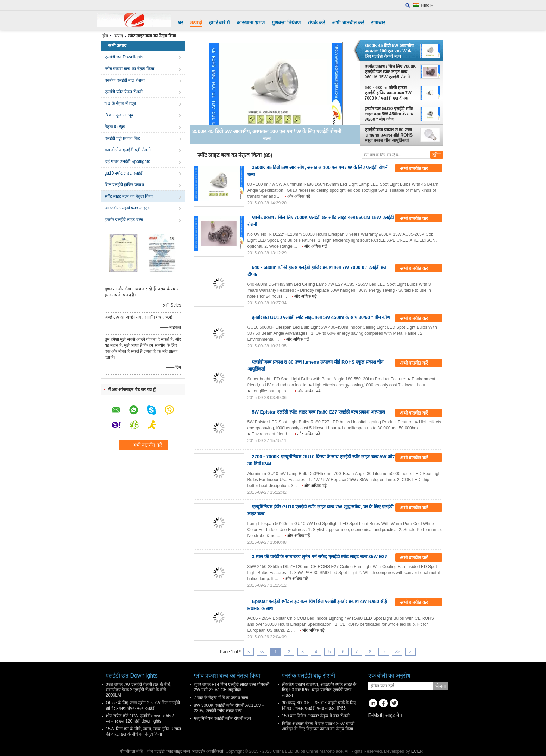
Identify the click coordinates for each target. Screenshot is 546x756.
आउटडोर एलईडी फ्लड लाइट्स (127, 208)
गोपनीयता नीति (131, 751)
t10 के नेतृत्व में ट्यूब (120, 103)
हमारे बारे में (219, 23)
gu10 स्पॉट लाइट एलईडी (124, 173)
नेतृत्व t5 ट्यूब (115, 127)
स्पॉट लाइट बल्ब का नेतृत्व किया (129, 196)
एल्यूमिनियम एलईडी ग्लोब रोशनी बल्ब (222, 718)
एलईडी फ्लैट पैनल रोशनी (124, 92)
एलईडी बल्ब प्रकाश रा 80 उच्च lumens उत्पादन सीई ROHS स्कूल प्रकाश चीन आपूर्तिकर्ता (389, 135)
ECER (417, 751)
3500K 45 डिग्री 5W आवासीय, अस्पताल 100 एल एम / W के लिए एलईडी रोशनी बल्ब (390, 51)
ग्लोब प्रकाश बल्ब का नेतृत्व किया (130, 69)
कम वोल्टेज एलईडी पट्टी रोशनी (128, 150)
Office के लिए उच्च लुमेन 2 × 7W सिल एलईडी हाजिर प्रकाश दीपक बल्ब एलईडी (143, 705)
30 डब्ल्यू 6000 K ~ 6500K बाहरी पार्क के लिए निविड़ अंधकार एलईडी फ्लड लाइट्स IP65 (319, 705)
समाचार (378, 23)
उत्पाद (118, 36)
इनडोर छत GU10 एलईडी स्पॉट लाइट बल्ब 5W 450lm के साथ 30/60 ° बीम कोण (389, 114)
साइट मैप (394, 715)
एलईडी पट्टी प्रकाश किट (122, 138)
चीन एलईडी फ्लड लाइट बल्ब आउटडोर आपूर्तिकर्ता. (186, 751)
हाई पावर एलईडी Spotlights (127, 162)
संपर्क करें (316, 23)
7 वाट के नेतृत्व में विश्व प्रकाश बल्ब (221, 698)
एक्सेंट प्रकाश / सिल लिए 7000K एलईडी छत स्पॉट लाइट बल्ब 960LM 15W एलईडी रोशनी (390, 72)
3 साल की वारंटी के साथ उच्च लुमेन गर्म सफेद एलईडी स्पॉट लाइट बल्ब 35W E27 (320, 557)
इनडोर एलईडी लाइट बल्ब (124, 220)
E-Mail (375, 715)
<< (262, 652)
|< (249, 652)
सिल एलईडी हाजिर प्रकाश (124, 185)
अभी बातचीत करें (348, 23)
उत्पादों (196, 23)
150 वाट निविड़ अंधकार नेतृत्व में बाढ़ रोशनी (316, 716)
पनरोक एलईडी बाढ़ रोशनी (125, 80)
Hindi (427, 5)
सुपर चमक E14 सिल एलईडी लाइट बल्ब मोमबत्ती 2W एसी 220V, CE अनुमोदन (232, 687)
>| (410, 652)
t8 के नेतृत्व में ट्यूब (119, 115)
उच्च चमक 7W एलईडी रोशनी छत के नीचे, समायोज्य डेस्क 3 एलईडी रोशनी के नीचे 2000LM (139, 690)
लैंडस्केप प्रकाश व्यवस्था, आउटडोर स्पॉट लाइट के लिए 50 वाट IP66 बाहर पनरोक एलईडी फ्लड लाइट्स (319, 690)
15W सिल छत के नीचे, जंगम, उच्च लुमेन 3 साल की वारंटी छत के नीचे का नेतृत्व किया (143, 732)
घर (181, 23)
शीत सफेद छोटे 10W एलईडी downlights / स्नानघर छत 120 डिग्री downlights (140, 719)
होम (105, 36)
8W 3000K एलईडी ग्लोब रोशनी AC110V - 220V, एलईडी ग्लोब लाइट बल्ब (229, 708)
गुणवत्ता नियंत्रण (286, 23)
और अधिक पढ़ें (299, 196)
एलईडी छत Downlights (124, 57)
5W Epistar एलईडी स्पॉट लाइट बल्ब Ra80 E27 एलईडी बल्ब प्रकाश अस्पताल (319, 412)
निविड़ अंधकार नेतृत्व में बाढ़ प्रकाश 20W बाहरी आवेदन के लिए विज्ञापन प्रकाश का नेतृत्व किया (318, 726)
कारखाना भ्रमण (251, 23)
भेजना (441, 686)
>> (397, 652)
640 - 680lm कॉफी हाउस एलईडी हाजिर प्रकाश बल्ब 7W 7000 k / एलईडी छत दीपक (388, 93)
